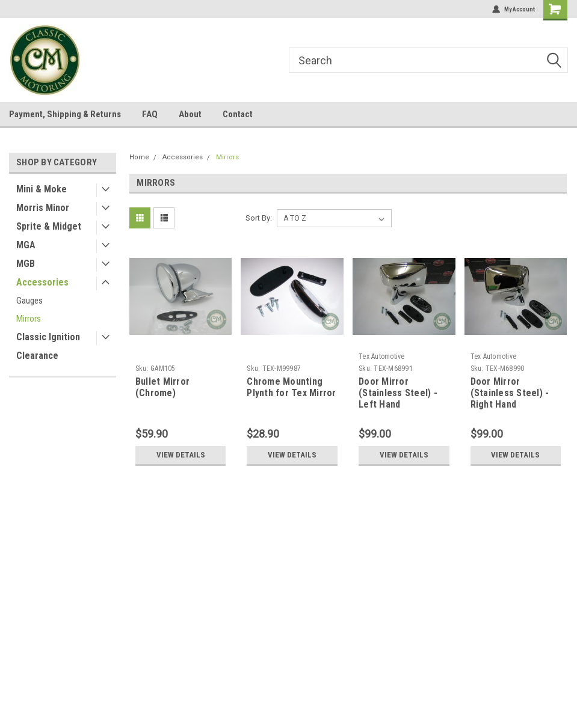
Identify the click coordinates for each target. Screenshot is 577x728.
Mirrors (29, 319)
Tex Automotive (382, 356)
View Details (181, 455)
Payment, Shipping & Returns (65, 114)
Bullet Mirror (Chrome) (162, 387)
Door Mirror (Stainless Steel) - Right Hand (510, 393)
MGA (26, 245)
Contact (238, 114)
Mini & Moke (42, 189)
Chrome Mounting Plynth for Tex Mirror (291, 387)
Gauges (29, 301)
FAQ (150, 114)
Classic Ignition (48, 337)
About (190, 114)
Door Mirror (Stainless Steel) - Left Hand (398, 393)
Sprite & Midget (49, 226)
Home (139, 157)
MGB (26, 264)
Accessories (42, 282)
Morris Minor (43, 208)
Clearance (37, 356)
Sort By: (259, 218)
